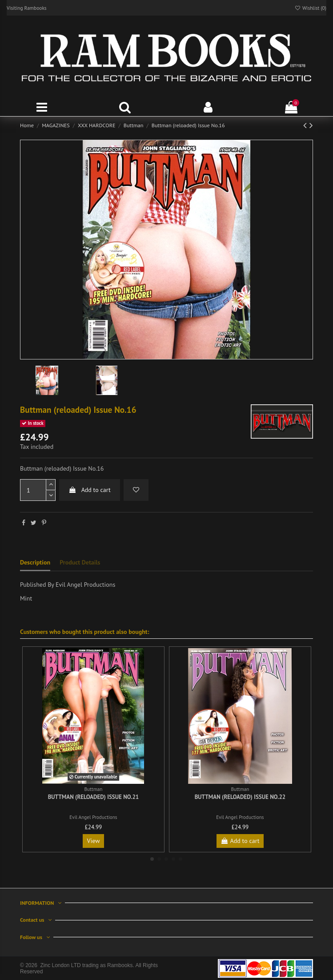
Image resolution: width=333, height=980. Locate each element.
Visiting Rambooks (27, 8)
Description (35, 562)
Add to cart (89, 490)
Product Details (80, 562)
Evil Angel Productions (93, 817)
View (93, 841)
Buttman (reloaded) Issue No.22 (240, 797)
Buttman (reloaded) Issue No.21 (94, 797)
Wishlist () (310, 8)
